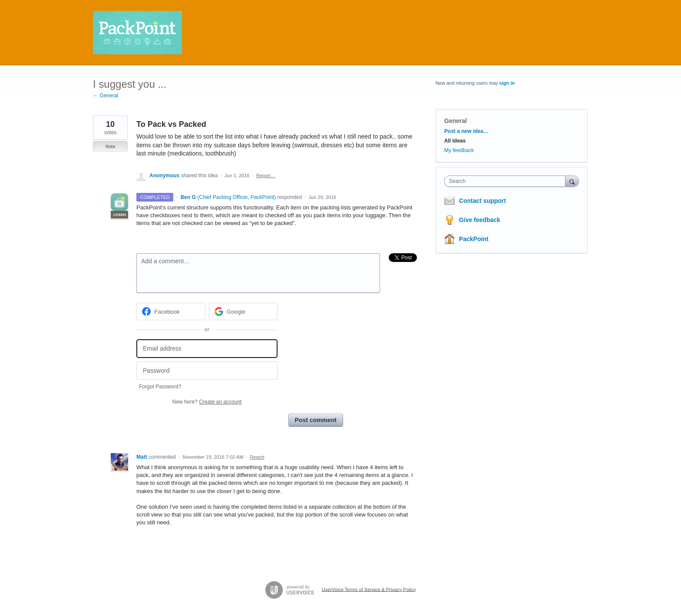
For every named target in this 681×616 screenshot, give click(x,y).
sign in (507, 83)
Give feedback (480, 220)
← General (106, 96)
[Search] (572, 181)
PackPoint (474, 239)
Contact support (483, 201)
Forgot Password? (160, 387)
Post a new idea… (466, 131)
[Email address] (207, 349)
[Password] (207, 371)
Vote (110, 146)
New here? (207, 402)
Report (257, 457)
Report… (266, 176)
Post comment (316, 420)
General (456, 121)
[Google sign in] (243, 311)
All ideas (455, 141)
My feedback (459, 150)
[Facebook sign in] (171, 311)
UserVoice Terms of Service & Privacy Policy (369, 589)
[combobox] (507, 181)
